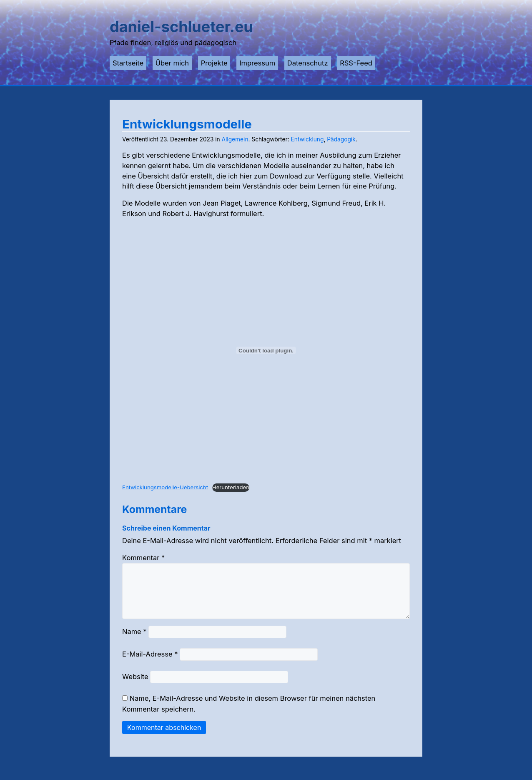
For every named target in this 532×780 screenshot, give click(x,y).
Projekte (214, 63)
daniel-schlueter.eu (181, 27)
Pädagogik (341, 139)
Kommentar (143, 558)
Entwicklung (307, 139)
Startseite (128, 63)
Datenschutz (308, 63)
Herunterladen (231, 487)
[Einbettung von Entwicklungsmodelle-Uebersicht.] (266, 350)
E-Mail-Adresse (150, 664)
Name (134, 642)
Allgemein (235, 139)
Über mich (172, 63)
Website (135, 687)
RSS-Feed (356, 63)
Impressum (257, 63)
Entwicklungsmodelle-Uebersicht (165, 487)
